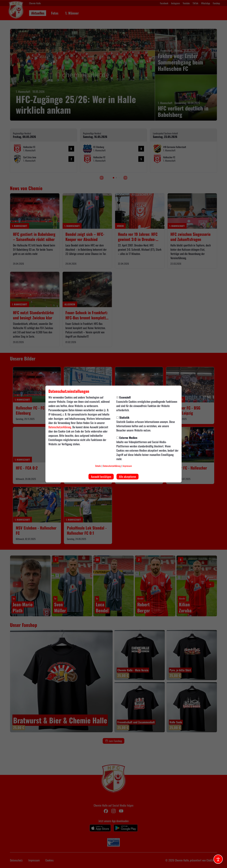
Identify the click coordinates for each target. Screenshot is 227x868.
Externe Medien (127, 438)
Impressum (127, 466)
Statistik (123, 417)
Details (98, 466)
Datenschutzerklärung (60, 427)
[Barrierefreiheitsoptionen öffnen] (218, 859)
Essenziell (123, 397)
